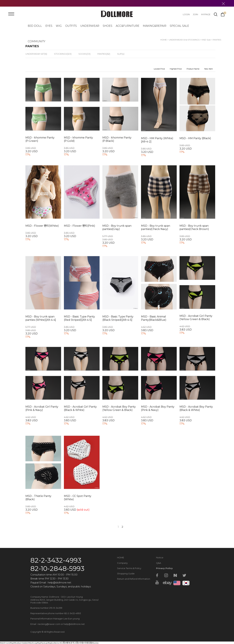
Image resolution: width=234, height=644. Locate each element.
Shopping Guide (126, 574)
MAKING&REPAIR (155, 26)
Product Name (193, 69)
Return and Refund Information (134, 579)
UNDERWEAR (90, 26)
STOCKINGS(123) (63, 54)
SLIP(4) (121, 54)
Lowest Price (159, 69)
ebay (166, 583)
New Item (209, 69)
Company (122, 563)
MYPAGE (206, 14)
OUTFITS (71, 26)
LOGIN (186, 14)
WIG (59, 26)
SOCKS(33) (84, 54)
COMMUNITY (37, 41)
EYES (49, 26)
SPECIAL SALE (179, 26)
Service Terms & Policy (129, 568)
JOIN (195, 14)
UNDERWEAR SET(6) (36, 54)
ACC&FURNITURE (128, 26)
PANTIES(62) (104, 54)
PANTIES (217, 40)
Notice (160, 557)
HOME (121, 557)
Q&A (159, 563)
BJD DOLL (35, 26)
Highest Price (176, 69)
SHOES (108, 26)
